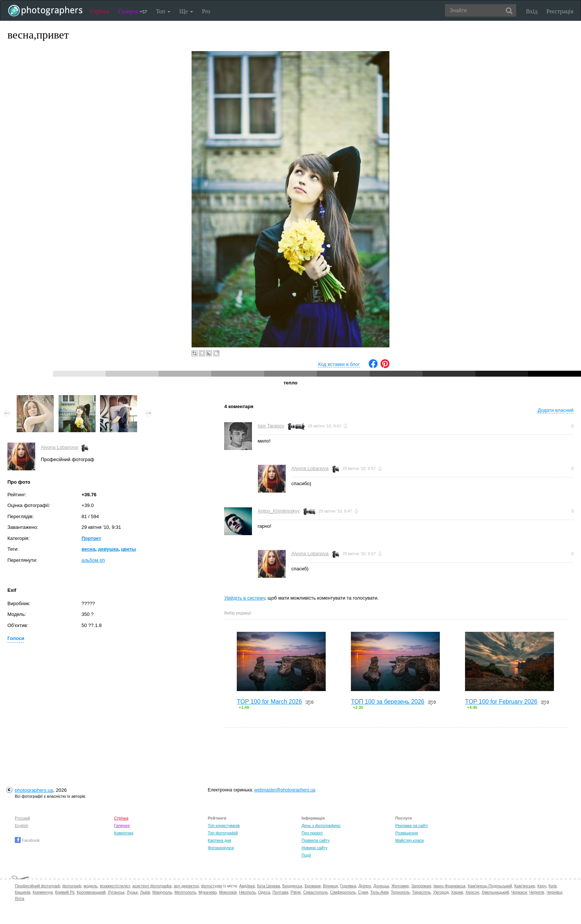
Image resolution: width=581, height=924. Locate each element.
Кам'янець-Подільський (490, 886)
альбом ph (93, 560)
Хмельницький (495, 892)
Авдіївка (247, 886)
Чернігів (537, 892)
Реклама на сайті (412, 825)
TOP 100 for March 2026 (269, 702)
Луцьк (132, 892)
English (21, 825)
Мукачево (208, 892)
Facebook (27, 840)
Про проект (312, 833)
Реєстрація (560, 11)
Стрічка (99, 11)
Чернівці (555, 892)
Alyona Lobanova (59, 447)
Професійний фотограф (37, 886)
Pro (206, 11)
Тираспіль (421, 892)
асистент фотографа (152, 886)
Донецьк (381, 886)
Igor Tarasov (271, 426)
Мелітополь (185, 892)
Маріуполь (162, 892)
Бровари (313, 886)
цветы (129, 549)
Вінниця (331, 886)
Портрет (91, 538)
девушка (108, 549)
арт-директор (186, 886)
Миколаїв (228, 892)
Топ (163, 11)
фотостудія (212, 886)
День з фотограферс (321, 825)
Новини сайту (315, 848)
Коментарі (124, 833)
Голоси (16, 638)
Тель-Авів (379, 892)
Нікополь (247, 892)
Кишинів (23, 892)
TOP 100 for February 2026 (501, 702)
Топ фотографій (223, 833)
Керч (542, 886)
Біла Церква (269, 886)
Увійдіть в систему (245, 598)
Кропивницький (91, 892)
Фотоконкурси (221, 848)
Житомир (400, 886)
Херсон (472, 892)
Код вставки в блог (339, 364)
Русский (22, 818)
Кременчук (43, 892)
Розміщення (407, 833)
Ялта (19, 898)
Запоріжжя (421, 886)
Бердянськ (292, 886)
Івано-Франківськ (449, 886)
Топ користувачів (224, 825)
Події (306, 855)
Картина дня (220, 840)
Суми (363, 892)
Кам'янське (525, 886)
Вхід (532, 11)
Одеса (264, 892)
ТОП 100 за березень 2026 (388, 702)
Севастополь (315, 892)
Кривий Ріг (65, 892)
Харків (457, 892)
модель (91, 886)
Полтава (280, 892)
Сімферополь (343, 892)
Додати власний (556, 410)
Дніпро (365, 886)
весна (88, 549)
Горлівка (348, 886)
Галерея (133, 11)
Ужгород (441, 892)
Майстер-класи (410, 840)
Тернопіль (400, 892)
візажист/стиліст (115, 886)
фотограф (72, 886)
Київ (553, 886)
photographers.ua (34, 790)
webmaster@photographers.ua (285, 790)
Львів (145, 892)
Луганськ (116, 892)
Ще (186, 11)
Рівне (296, 892)
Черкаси (519, 892)
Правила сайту (316, 840)
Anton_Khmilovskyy (278, 511)
